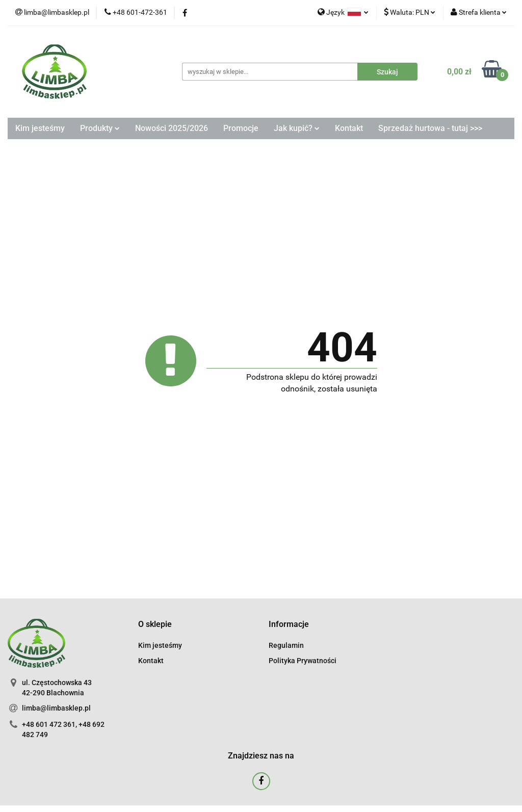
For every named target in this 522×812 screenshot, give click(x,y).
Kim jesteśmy (40, 128)
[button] (155, 625)
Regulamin (286, 645)
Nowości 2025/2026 (172, 128)
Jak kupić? (297, 128)
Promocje (241, 128)
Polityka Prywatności (303, 661)
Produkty (100, 128)
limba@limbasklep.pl (56, 708)
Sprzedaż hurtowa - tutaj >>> (430, 128)
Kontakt (349, 128)
